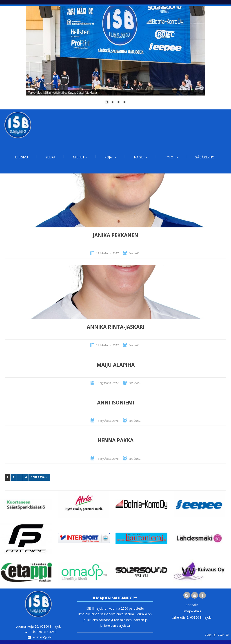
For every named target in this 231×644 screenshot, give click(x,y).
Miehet (80, 157)
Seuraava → (39, 477)
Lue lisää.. (135, 253)
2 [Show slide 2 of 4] (113, 102)
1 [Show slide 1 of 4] (107, 102)
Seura (50, 157)
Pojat (110, 157)
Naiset (141, 157)
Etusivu (21, 157)
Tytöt (171, 157)
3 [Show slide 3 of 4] (118, 102)
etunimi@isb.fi (43, 637)
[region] (115, 58)
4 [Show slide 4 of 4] (124, 102)
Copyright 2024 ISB (217, 635)
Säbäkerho (205, 157)
